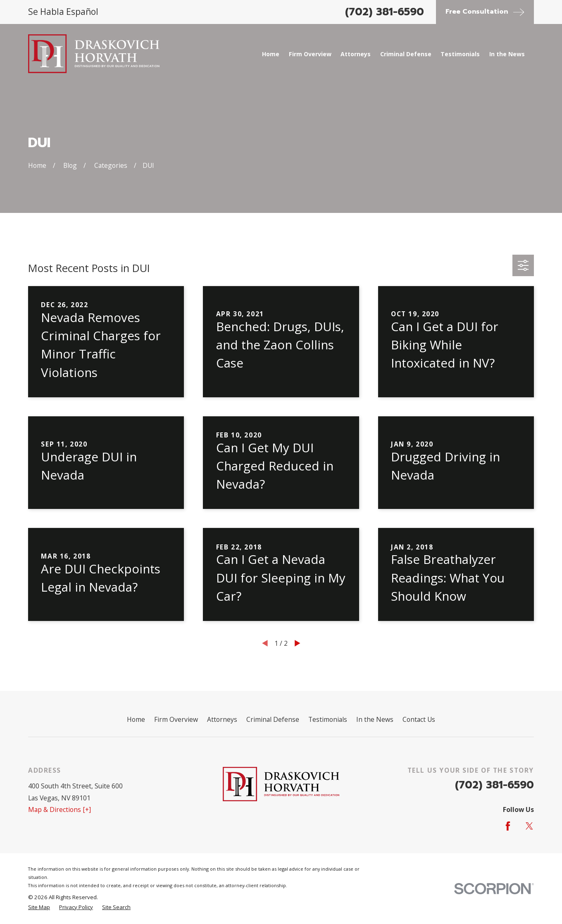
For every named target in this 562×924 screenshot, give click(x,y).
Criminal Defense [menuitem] (406, 54)
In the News (375, 719)
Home (136, 719)
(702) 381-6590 (385, 12)
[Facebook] (508, 826)
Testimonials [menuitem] (460, 54)
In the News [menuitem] (507, 54)
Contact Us (419, 719)
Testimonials (328, 719)
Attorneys (222, 719)
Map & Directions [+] (60, 809)
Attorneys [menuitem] (356, 54)
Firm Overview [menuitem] (310, 54)
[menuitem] (39, 907)
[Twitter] (529, 826)
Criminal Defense (273, 719)
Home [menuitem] (271, 54)
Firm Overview (176, 719)
